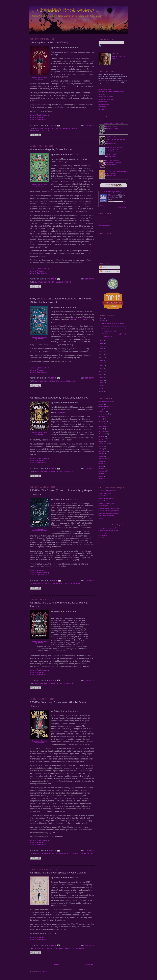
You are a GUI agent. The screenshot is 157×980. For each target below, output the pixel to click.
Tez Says (102, 518)
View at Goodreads (38, 119)
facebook (102, 478)
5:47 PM (53, 279)
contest (101, 454)
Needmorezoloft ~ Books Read (109, 508)
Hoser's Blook (103, 501)
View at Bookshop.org (40, 115)
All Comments (105, 271)
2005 (102, 391)
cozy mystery (103, 426)
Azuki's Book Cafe (105, 493)
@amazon (61, 412)
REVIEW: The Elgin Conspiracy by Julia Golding (58, 873)
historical (57, 129)
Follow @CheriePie (105, 225)
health (101, 461)
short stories (103, 431)
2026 (102, 318)
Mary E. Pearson (113, 128)
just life (101, 464)
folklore (49, 381)
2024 (102, 343)
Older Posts (89, 964)
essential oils (103, 459)
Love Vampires (104, 506)
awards (101, 476)
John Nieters (112, 156)
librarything (102, 109)
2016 (102, 360)
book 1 (75, 320)
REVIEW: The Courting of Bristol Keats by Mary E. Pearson (59, 604)
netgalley (77, 129)
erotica (39, 584)
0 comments (89, 125)
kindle (101, 466)
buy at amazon (39, 79)
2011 (102, 374)
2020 (102, 349)
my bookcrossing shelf (106, 99)
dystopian (102, 439)
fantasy (39, 129)
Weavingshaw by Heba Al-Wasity (49, 43)
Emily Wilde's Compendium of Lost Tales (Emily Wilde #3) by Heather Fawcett (61, 300)
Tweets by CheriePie (105, 221)
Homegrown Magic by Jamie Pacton (51, 150)
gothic (47, 129)
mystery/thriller (55, 948)
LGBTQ (47, 282)
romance (67, 282)
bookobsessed (103, 102)
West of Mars (103, 538)
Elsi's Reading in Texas (106, 498)
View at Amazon (37, 117)
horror (67, 129)
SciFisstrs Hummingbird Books (109, 511)
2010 (102, 377)
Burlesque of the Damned (107, 528)
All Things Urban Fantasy (107, 491)
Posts (103, 267)
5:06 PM (53, 945)
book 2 (85, 320)
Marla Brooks (112, 143)
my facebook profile (105, 89)
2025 (102, 340)
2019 (102, 352)
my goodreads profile (106, 97)
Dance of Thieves (111, 126)
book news (102, 471)
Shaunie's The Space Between (109, 513)
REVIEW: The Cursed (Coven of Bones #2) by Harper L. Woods (61, 492)
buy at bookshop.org (40, 77)
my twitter (102, 94)
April (104, 321)
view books (122, 207)
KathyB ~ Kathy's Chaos (107, 503)
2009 (102, 380)
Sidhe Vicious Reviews (106, 516)
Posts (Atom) (43, 972)
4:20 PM (53, 468)
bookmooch (103, 107)
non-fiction (102, 451)
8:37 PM (53, 680)
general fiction (103, 444)
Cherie (111, 195)
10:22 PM (53, 581)
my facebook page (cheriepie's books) (111, 92)
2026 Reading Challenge (113, 192)
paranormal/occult (40, 131)
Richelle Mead (103, 535)
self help (101, 474)
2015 (102, 363)
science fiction (103, 424)
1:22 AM (53, 125)
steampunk (102, 434)
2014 (102, 366)
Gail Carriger (112, 165)
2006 (102, 389)
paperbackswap (104, 104)
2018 (102, 354)
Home (57, 964)
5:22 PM (53, 378)
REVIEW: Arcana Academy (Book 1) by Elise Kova (59, 398)
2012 (102, 371)
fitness (101, 481)
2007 (102, 386)
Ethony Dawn (112, 175)
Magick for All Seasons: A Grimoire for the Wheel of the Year (115, 139)
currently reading (114, 123)
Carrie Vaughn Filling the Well (109, 530)
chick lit (101, 436)
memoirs (101, 469)
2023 (102, 346)
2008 (102, 383)
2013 (102, 369)
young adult (103, 409)
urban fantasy (103, 414)
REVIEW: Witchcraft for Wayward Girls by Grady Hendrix (58, 704)
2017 (102, 357)
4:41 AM (53, 851)
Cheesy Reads (103, 496)
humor (101, 429)
